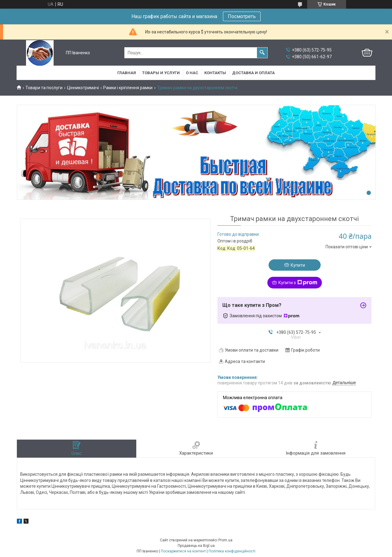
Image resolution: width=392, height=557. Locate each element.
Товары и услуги (161, 73)
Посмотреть (242, 16)
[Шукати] (262, 53)
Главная (127, 73)
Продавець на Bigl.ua (196, 546)
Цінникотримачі (83, 88)
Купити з (298, 283)
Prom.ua (225, 540)
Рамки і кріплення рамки (128, 88)
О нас (192, 73)
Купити (298, 265)
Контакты (215, 73)
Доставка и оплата (253, 73)
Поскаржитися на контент (183, 551)
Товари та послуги (44, 88)
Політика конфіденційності (232, 551)
